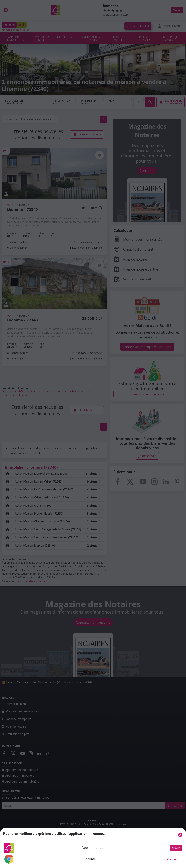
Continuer (174, 859)
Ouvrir (176, 848)
